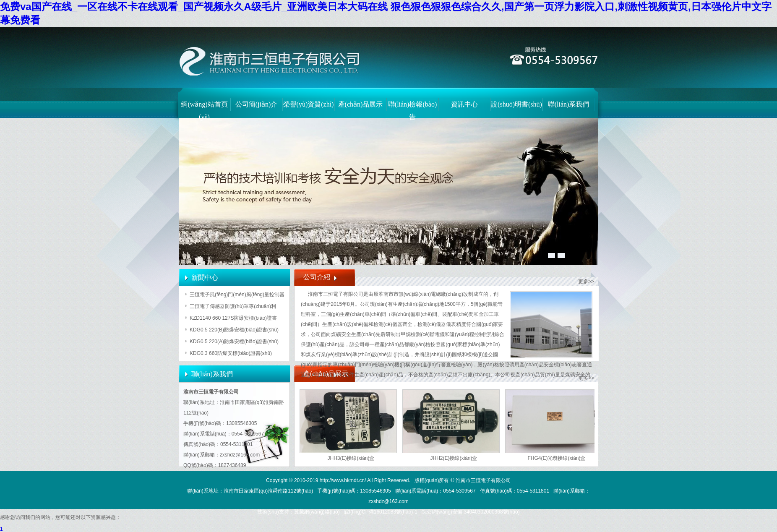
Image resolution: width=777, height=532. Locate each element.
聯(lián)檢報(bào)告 (412, 109)
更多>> (586, 282)
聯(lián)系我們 (569, 104)
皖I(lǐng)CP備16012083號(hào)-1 (381, 512)
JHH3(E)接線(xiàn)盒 (351, 458)
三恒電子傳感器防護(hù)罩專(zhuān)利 (233, 306)
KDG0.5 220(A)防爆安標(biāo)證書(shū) (234, 342)
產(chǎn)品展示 (361, 104)
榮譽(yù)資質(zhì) (309, 104)
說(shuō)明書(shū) (516, 104)
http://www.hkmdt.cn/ (343, 480)
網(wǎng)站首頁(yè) (204, 109)
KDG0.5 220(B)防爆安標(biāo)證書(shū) (234, 330)
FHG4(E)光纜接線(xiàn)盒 (556, 458)
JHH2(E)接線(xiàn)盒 (454, 458)
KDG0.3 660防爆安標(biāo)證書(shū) (231, 353)
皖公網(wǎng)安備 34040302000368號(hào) (471, 512)
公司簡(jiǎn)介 (257, 104)
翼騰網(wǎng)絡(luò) (317, 512)
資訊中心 (464, 104)
